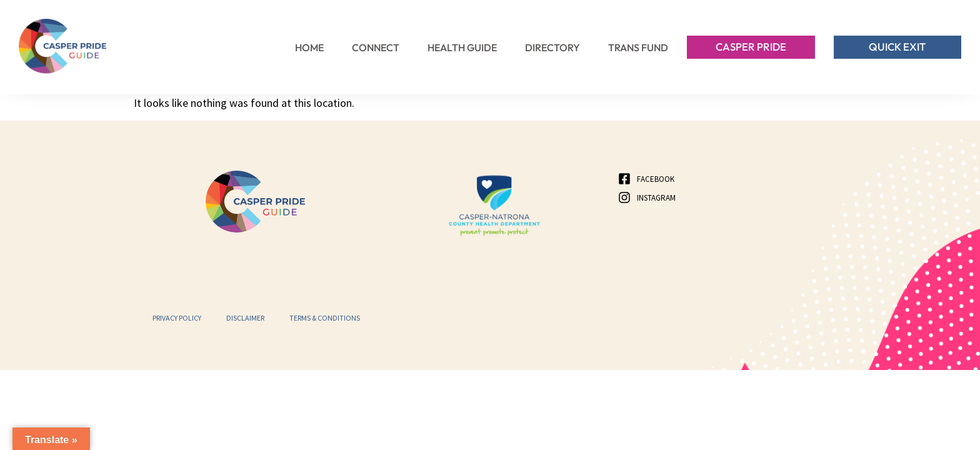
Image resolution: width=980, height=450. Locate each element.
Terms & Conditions (325, 318)
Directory (552, 47)
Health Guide (462, 47)
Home (309, 47)
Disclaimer (245, 318)
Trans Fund (638, 47)
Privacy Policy (177, 318)
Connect (376, 47)
